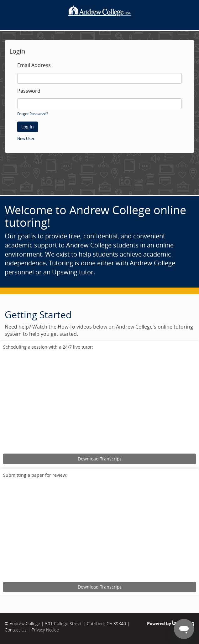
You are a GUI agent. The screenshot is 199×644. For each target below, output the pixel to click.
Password (29, 91)
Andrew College (25, 623)
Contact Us (16, 630)
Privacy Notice (45, 630)
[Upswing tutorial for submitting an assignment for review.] (99, 531)
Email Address (34, 65)
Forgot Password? (33, 114)
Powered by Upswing (171, 623)
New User (26, 138)
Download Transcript (99, 459)
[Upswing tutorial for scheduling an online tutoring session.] (99, 403)
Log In (28, 127)
